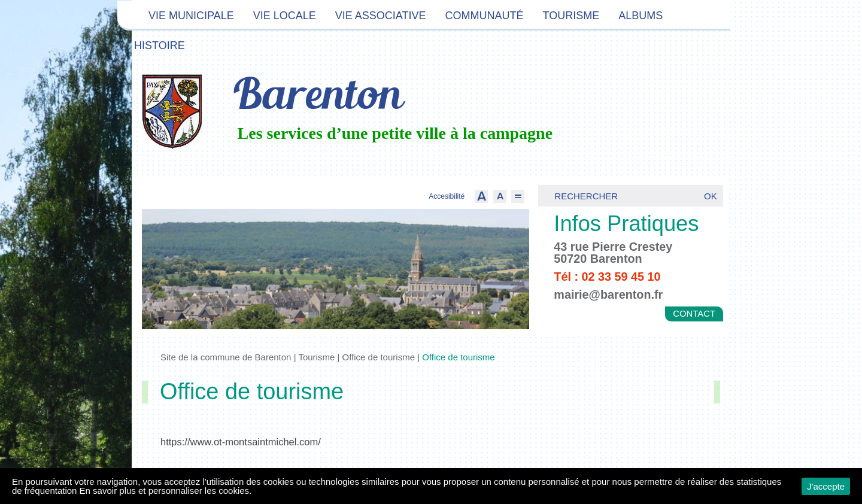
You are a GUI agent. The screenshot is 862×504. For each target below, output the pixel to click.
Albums (641, 16)
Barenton (316, 97)
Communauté (484, 16)
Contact (694, 314)
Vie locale (285, 16)
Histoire (160, 45)
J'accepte (826, 486)
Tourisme (571, 16)
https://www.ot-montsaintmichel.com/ (241, 442)
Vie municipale (191, 16)
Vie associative (381, 16)
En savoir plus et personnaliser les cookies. (166, 491)
